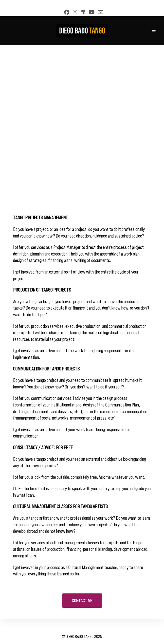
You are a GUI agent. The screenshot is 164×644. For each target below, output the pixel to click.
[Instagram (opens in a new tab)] (74, 12)
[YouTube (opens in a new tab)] (90, 12)
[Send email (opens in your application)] (99, 12)
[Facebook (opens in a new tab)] (65, 12)
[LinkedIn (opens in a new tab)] (82, 12)
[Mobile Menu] (154, 31)
